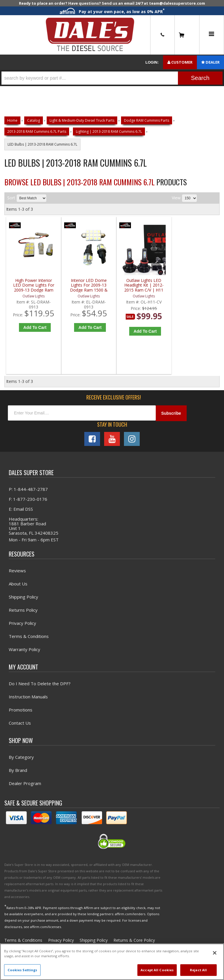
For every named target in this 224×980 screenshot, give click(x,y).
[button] (112, 78)
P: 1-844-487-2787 (28, 489)
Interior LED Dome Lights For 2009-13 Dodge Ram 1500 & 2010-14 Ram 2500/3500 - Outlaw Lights (87, 285)
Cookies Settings (22, 970)
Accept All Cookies (157, 970)
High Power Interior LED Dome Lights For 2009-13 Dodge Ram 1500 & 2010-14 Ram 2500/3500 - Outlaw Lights (33, 285)
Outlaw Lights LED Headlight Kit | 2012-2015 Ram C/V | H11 (141, 285)
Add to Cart (35, 327)
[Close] (215, 953)
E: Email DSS (21, 509)
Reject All (198, 970)
